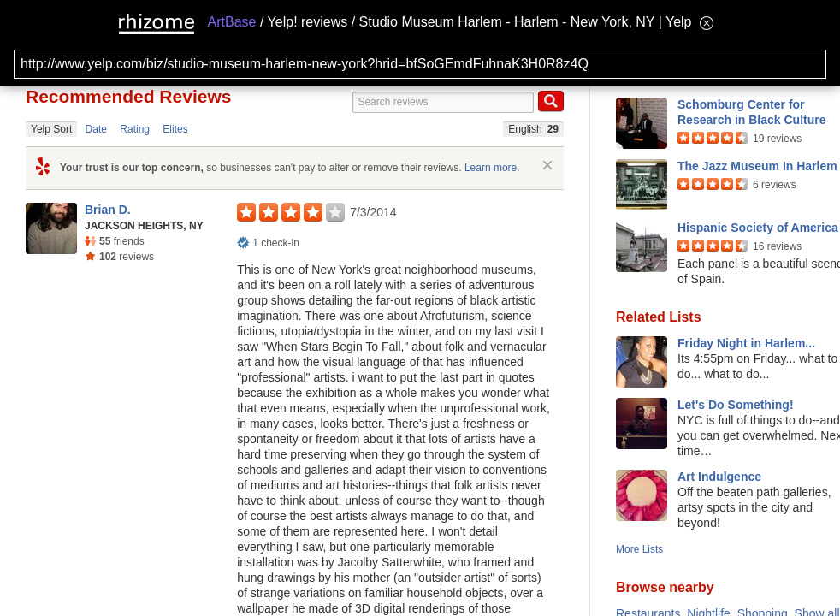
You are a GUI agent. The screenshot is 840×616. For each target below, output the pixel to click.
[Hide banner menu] (707, 23)
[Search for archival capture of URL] (420, 64)
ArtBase (232, 22)
